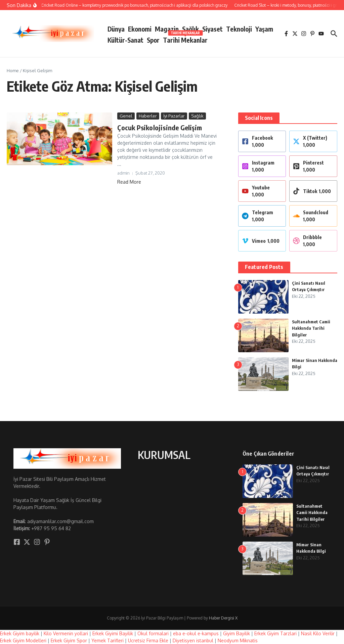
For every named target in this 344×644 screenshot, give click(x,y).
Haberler (148, 116)
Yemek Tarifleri (107, 640)
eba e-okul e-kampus (196, 633)
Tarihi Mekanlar (185, 39)
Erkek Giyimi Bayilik (113, 633)
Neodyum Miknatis (238, 640)
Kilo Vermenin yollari (66, 633)
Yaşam (264, 29)
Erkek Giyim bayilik (20, 633)
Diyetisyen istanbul (193, 640)
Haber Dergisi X (223, 618)
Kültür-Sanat (125, 40)
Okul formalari (153, 633)
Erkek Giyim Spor (69, 640)
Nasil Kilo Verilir (318, 633)
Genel (126, 116)
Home (13, 71)
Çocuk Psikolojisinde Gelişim (160, 127)
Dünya (116, 29)
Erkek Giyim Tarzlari (275, 633)
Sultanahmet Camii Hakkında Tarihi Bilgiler (311, 328)
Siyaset (212, 29)
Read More (129, 182)
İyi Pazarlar (174, 116)
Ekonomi (140, 29)
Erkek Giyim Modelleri (23, 640)
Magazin (167, 29)
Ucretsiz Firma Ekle (148, 640)
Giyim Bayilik (236, 633)
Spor (153, 40)
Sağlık (190, 29)
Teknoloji (239, 29)
